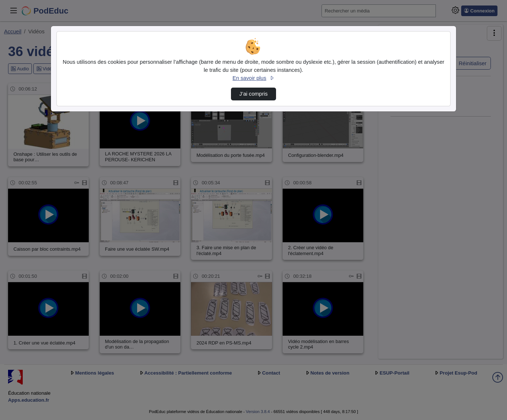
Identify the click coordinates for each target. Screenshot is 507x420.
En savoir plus (253, 78)
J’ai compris (253, 94)
